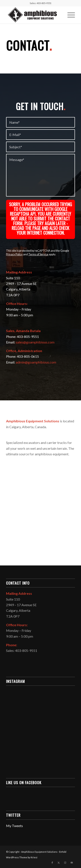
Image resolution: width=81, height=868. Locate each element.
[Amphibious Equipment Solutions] (34, 15)
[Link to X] (59, 863)
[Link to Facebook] (52, 863)
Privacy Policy (14, 254)
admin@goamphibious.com (36, 362)
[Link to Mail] (72, 863)
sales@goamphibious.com (35, 342)
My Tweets (14, 826)
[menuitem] (69, 15)
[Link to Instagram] (65, 863)
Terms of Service (38, 254)
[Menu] (69, 15)
